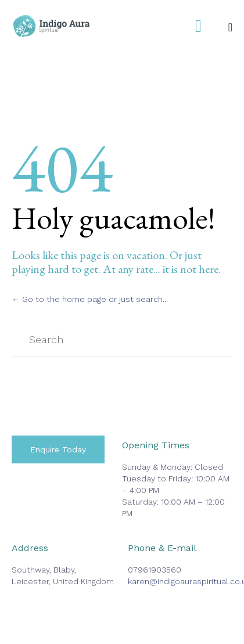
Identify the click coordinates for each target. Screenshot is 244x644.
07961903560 (155, 570)
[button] (58, 449)
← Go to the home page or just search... (90, 299)
